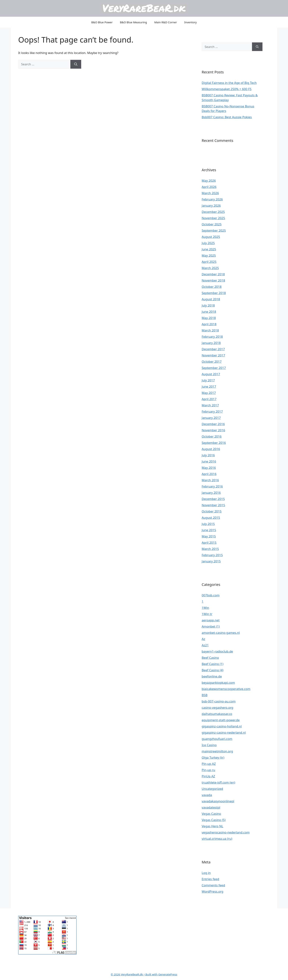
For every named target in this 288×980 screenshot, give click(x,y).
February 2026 (212, 199)
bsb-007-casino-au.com (219, 701)
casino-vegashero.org (217, 708)
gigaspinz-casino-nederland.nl (224, 732)
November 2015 (213, 505)
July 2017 (208, 380)
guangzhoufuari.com (217, 739)
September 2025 (214, 230)
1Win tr (207, 614)
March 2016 (210, 480)
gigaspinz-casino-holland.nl (222, 726)
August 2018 (211, 299)
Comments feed (213, 885)
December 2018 (213, 274)
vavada (207, 795)
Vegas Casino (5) (214, 820)
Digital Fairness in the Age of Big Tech (229, 83)
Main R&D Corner (166, 22)
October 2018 (212, 287)
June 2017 (209, 386)
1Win (205, 608)
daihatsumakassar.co (217, 714)
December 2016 (213, 424)
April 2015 (209, 542)
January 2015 (211, 561)
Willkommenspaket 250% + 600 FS (227, 89)
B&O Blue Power (102, 22)
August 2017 (211, 374)
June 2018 (209, 312)
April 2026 (209, 187)
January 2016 (211, 493)
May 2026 (209, 181)
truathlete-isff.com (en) (218, 782)
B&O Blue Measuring (133, 22)
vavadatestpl (211, 807)
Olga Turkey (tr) (213, 757)
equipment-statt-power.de (221, 720)
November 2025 (213, 218)
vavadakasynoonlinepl (218, 801)
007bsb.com (211, 595)
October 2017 (212, 362)
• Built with (135, 974)
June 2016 (209, 461)
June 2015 (209, 530)
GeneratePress (168, 974)
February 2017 (212, 411)
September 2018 (214, 293)
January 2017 (211, 418)
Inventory (190, 22)
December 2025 (213, 212)
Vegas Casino (211, 814)
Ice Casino (209, 745)
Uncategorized (212, 789)
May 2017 (209, 393)
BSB (205, 695)
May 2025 (209, 255)
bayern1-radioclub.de (217, 651)
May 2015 (209, 536)
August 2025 (211, 237)
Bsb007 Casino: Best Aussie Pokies (227, 117)
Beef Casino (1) (213, 664)
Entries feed (210, 879)
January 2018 (211, 343)
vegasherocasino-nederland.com (226, 832)
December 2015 (213, 499)
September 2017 (214, 368)
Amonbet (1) (211, 626)
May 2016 (209, 468)
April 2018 (209, 324)
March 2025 (210, 268)
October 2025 (212, 224)
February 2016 (212, 486)
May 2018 (209, 318)
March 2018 (210, 330)
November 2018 (213, 280)
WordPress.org (213, 891)
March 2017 (210, 405)
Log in (206, 873)
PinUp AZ (208, 776)
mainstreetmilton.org (217, 751)
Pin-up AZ (209, 764)
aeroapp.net (211, 620)
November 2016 (213, 430)
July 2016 (208, 455)
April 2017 (209, 399)
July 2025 (208, 243)
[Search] (76, 64)
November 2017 (213, 355)
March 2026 (210, 193)
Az (203, 639)
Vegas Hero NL (212, 826)
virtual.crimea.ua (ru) (217, 839)
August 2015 (211, 518)
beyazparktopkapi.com (218, 683)
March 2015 (210, 549)
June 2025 (209, 249)
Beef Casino (210, 658)
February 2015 (212, 555)
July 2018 (208, 305)
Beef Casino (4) (213, 670)
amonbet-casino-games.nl (221, 633)
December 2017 (213, 349)
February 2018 (212, 337)
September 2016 (214, 443)
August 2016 (211, 449)
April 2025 (209, 262)
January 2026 (211, 205)
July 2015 (208, 524)
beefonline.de (212, 676)
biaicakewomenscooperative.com (226, 689)
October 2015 (212, 511)
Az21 (205, 645)
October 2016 (212, 436)
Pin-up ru (208, 770)
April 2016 (209, 474)
